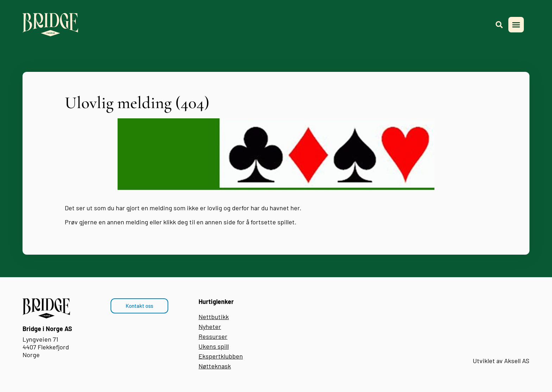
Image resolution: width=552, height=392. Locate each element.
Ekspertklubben (221, 356)
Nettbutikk (214, 317)
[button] (516, 25)
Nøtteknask (215, 366)
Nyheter (210, 326)
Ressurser (213, 336)
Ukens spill (214, 346)
